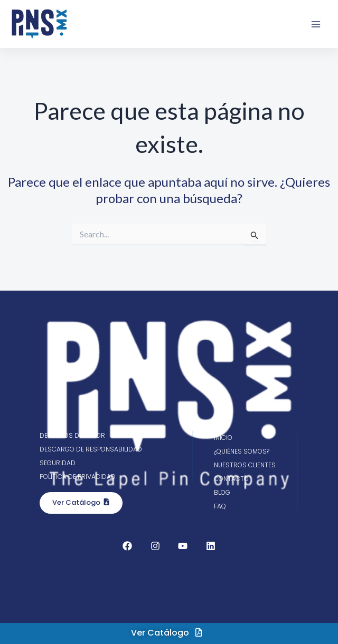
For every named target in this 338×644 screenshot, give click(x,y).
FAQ (220, 506)
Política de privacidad (78, 477)
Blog (222, 492)
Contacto (231, 479)
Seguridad (58, 463)
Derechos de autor (72, 435)
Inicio (223, 438)
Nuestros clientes (245, 465)
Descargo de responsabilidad (91, 449)
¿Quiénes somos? (242, 451)
